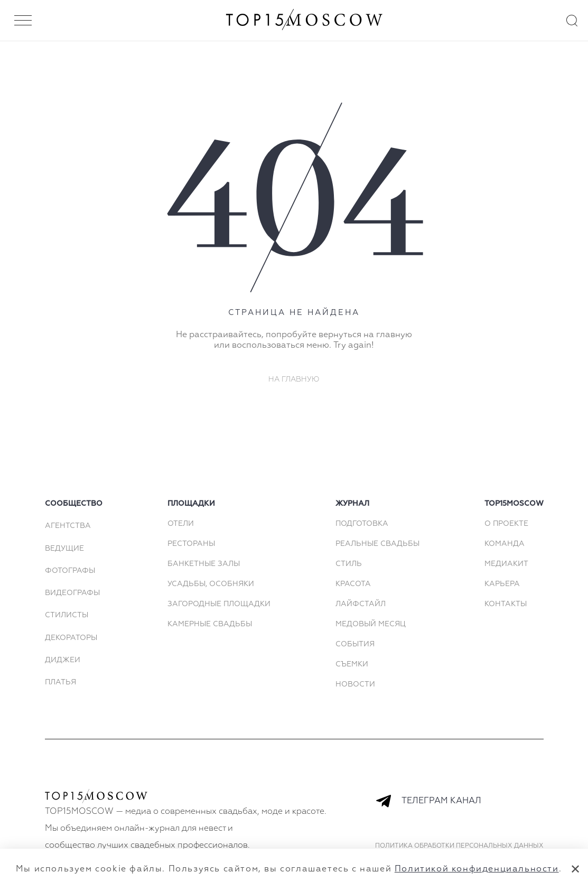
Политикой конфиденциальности (477, 869)
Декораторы (71, 638)
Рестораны (191, 544)
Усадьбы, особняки (211, 584)
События (355, 644)
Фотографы (70, 571)
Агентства (68, 526)
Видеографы (72, 593)
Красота (353, 584)
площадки (191, 504)
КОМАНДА (505, 544)
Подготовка (362, 524)
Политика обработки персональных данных (459, 846)
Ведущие (64, 549)
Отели (181, 524)
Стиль (349, 564)
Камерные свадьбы (210, 624)
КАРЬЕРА (502, 584)
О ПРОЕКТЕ (506, 524)
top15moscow (514, 504)
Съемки (352, 664)
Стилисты (67, 615)
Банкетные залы (204, 564)
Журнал (352, 504)
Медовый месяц (371, 624)
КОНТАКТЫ (506, 604)
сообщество (74, 504)
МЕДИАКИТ (506, 564)
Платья (60, 682)
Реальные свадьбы (377, 544)
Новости (355, 684)
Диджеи (63, 660)
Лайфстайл (361, 604)
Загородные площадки (219, 604)
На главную (294, 379)
